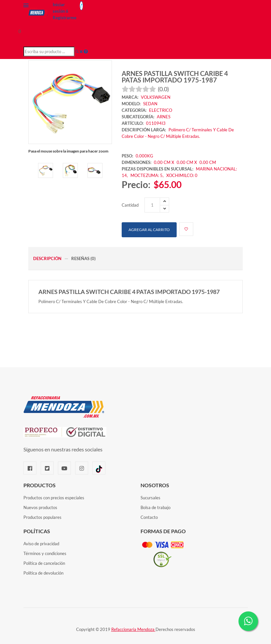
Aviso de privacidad (41, 544)
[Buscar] (77, 51)
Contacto (149, 517)
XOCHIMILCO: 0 (182, 175)
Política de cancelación (44, 563)
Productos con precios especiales (54, 498)
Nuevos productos (40, 507)
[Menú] (26, 7)
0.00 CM (208, 162)
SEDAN (150, 104)
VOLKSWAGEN (156, 97)
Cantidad (130, 205)
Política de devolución (43, 573)
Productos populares (42, 517)
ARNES (164, 117)
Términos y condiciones (45, 553)
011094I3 (156, 123)
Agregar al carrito (149, 230)
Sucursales (150, 498)
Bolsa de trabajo (156, 507)
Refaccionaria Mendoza (133, 629)
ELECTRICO (161, 110)
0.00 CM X (164, 162)
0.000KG (144, 156)
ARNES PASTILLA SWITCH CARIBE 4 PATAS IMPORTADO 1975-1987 (175, 77)
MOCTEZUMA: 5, (148, 175)
